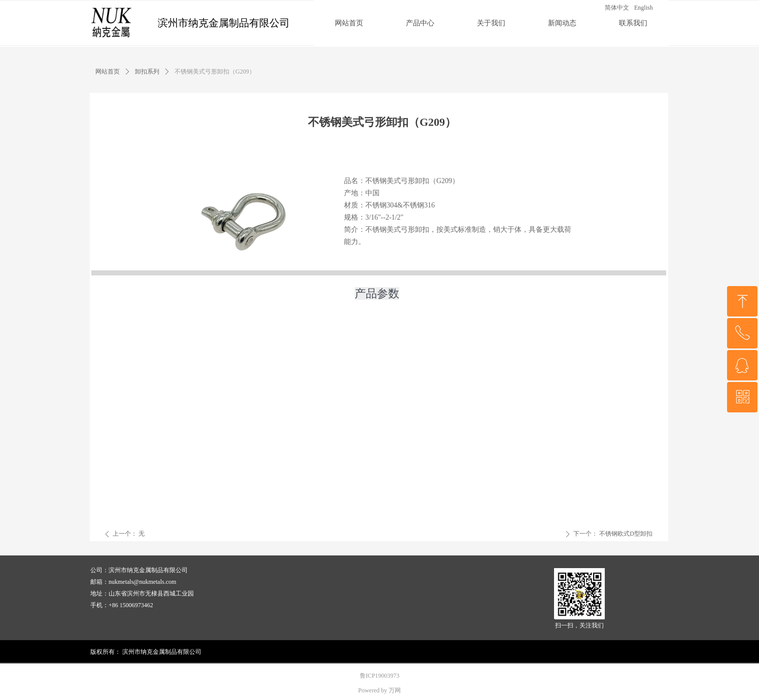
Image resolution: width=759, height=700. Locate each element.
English (644, 8)
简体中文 (617, 8)
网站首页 (108, 72)
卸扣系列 (147, 72)
